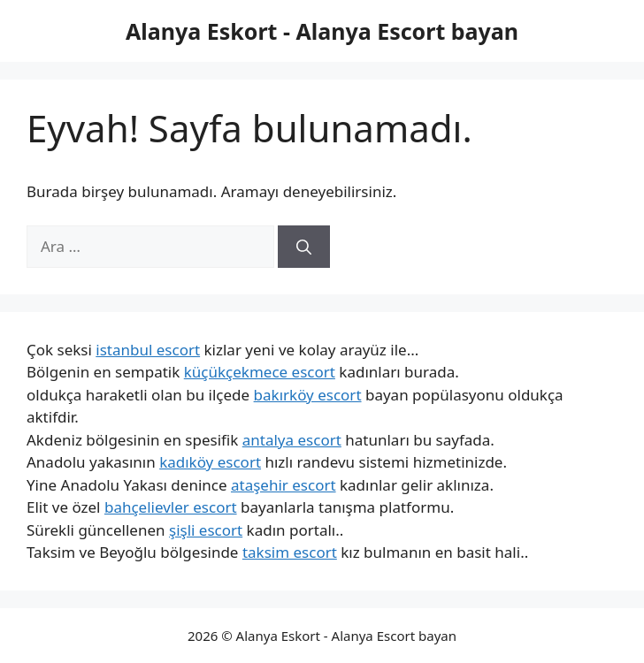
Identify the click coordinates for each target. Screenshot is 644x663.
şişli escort (206, 530)
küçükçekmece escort (260, 372)
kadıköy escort (210, 462)
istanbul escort (148, 350)
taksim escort (290, 552)
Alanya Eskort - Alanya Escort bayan (322, 31)
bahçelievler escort (171, 507)
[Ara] (304, 247)
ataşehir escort (284, 485)
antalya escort (292, 440)
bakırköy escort (308, 395)
